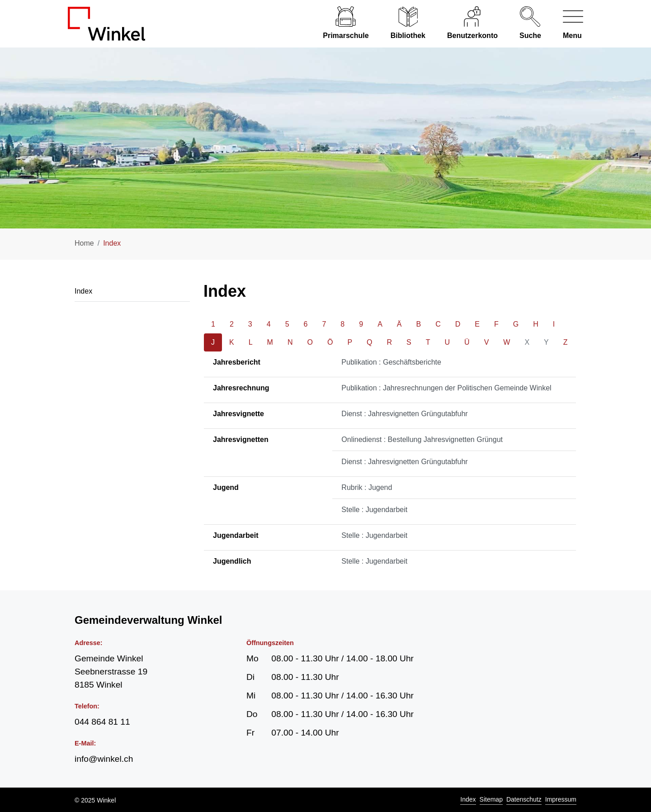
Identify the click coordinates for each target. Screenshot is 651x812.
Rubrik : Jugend (367, 487)
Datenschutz (524, 799)
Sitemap (491, 799)
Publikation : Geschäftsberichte (391, 362)
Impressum (561, 799)
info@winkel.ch (104, 759)
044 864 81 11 (102, 722)
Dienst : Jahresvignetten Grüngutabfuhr (404, 414)
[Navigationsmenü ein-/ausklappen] (568, 24)
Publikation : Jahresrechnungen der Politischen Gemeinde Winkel (446, 388)
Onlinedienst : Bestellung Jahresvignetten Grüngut (422, 439)
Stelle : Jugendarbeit (374, 510)
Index (468, 799)
